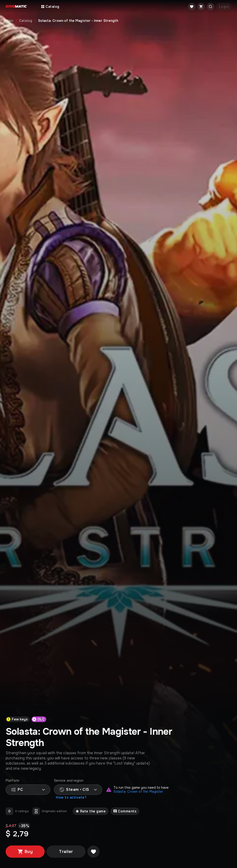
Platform (13, 781)
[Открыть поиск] (210, 7)
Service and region (69, 781)
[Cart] (201, 7)
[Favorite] (192, 7)
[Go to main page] (16, 7)
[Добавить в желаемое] (93, 852)
